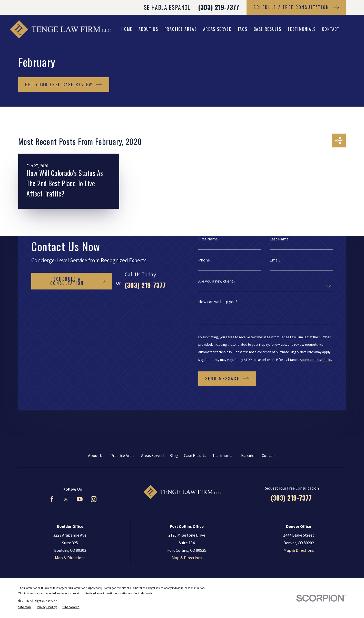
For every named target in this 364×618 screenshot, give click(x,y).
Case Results (195, 455)
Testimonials (224, 455)
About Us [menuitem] (148, 29)
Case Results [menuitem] (268, 29)
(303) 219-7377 (219, 7)
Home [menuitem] (127, 29)
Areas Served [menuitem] (218, 29)
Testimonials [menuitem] (302, 29)
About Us (96, 455)
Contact (269, 455)
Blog (174, 455)
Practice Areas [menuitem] (181, 29)
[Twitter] (66, 499)
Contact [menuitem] (331, 29)
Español (248, 455)
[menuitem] (25, 607)
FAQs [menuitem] (243, 29)
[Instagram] (94, 499)
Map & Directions (70, 558)
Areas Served (152, 455)
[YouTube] (80, 499)
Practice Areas (123, 455)
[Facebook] (52, 499)
